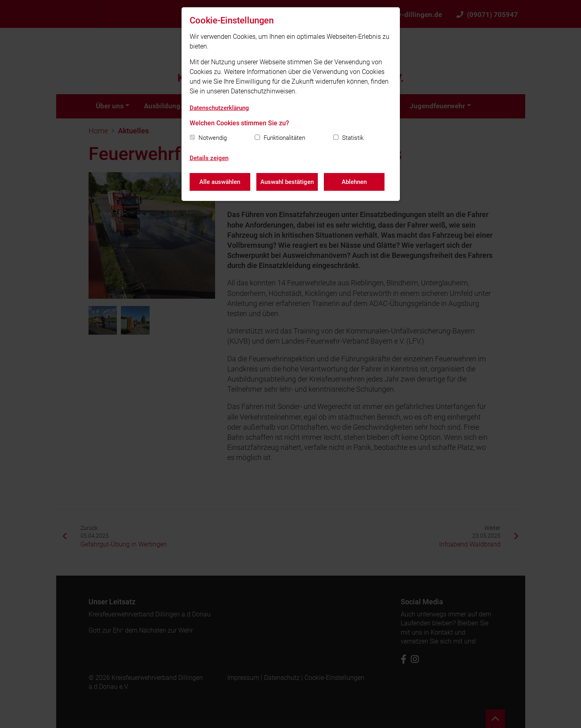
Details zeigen (209, 158)
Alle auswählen (220, 182)
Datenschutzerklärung (219, 108)
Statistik (353, 138)
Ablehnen (354, 182)
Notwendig (213, 138)
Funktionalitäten (284, 138)
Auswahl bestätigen (287, 182)
